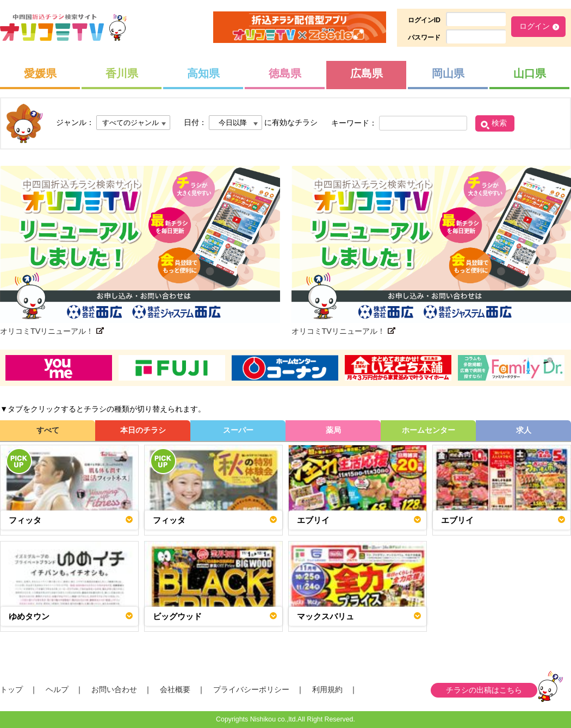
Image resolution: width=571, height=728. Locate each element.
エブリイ (313, 520)
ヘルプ (57, 689)
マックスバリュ (325, 616)
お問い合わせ (114, 689)
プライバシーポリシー (251, 689)
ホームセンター (429, 430)
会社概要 (175, 689)
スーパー (238, 430)
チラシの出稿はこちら (484, 690)
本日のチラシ (143, 430)
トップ (11, 689)
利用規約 (327, 689)
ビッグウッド (177, 616)
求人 (524, 430)
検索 (499, 123)
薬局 (333, 430)
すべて (48, 430)
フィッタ (25, 520)
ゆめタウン (29, 616)
